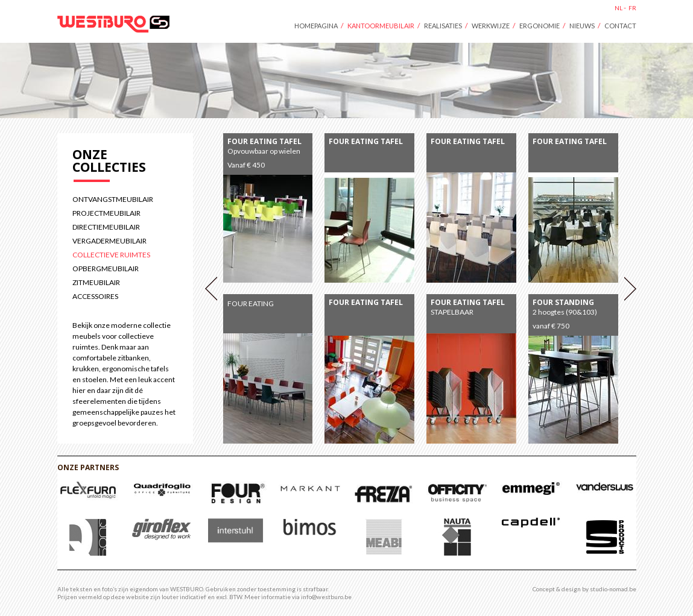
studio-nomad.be (613, 589)
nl (619, 8)
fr (632, 8)
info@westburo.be (326, 597)
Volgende (630, 289)
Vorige (211, 289)
